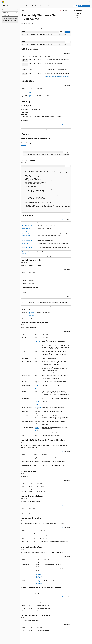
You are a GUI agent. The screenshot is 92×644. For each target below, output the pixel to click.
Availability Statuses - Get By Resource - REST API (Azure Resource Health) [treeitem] (10, 20)
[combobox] (10, 13)
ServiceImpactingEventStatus (29, 256)
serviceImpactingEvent (27, 248)
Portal (75, 6)
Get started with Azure (84, 6)
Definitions (77, 21)
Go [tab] (33, 147)
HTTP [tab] (24, 147)
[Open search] (85, 2)
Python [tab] (29, 147)
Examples (77, 19)
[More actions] (69, 11)
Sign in (89, 2)
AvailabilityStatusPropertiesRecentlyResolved (37, 402)
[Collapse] (18, 10)
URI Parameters (78, 13)
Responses (77, 15)
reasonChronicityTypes (27, 241)
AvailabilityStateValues (27, 226)
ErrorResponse (25, 238)
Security (77, 17)
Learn (23, 11)
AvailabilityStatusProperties (28, 231)
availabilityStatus (26, 228)
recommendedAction (27, 243)
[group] (46, 35)
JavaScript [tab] (38, 147)
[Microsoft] (3, 2)
